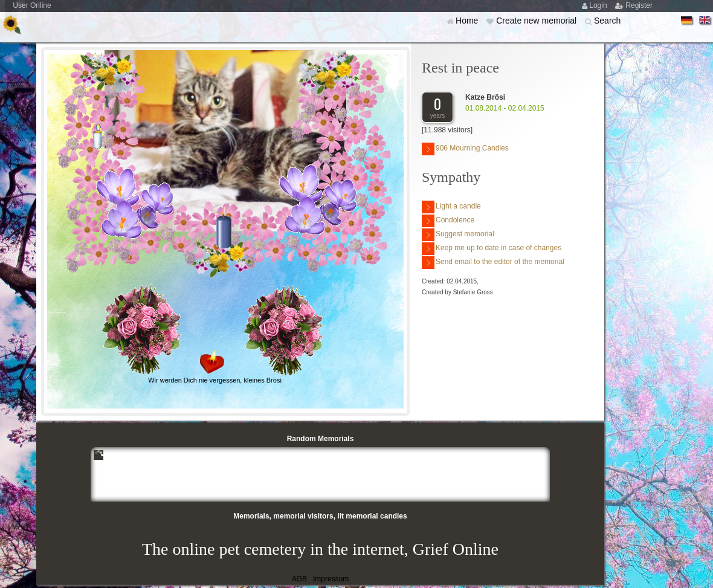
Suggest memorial (458, 235)
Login (599, 5)
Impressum (331, 579)
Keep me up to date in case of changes (492, 249)
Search (607, 21)
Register (639, 5)
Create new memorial (537, 21)
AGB (299, 579)
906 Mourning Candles (465, 149)
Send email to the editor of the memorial (493, 263)
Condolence (448, 221)
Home (468, 21)
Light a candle (451, 207)
